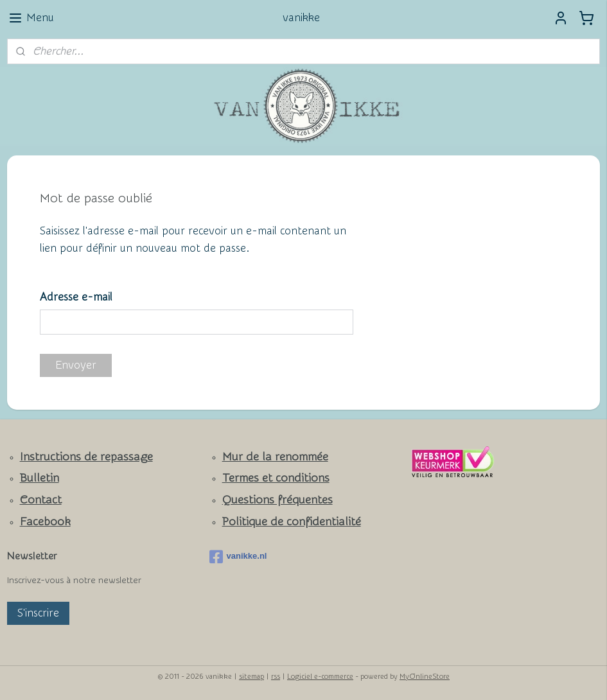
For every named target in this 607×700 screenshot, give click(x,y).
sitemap (251, 677)
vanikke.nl (238, 557)
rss (276, 677)
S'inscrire (38, 613)
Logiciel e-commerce (320, 677)
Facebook (45, 522)
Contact (41, 500)
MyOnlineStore (425, 677)
